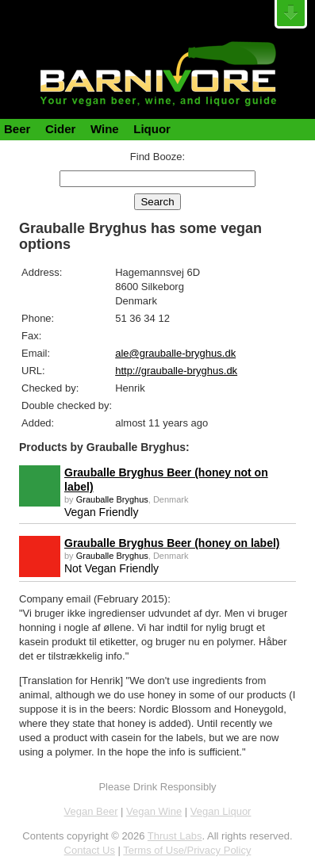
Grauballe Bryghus (112, 499)
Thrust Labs (175, 836)
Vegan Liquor (221, 811)
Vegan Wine (154, 811)
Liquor (152, 129)
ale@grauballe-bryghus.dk (175, 353)
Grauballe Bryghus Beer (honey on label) (172, 543)
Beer (17, 129)
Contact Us (90, 850)
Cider (60, 129)
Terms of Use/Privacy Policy (187, 850)
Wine (105, 129)
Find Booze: (157, 157)
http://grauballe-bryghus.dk (176, 371)
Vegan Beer (91, 811)
